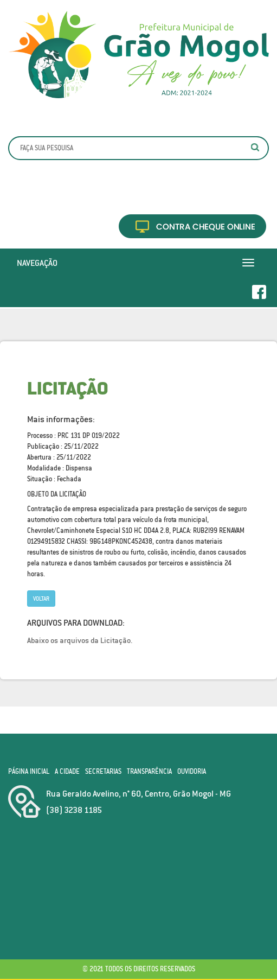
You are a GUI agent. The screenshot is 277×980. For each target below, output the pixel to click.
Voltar (41, 599)
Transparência (149, 771)
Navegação (37, 263)
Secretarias (103, 771)
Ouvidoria (192, 771)
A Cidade (67, 771)
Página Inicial (29, 771)
